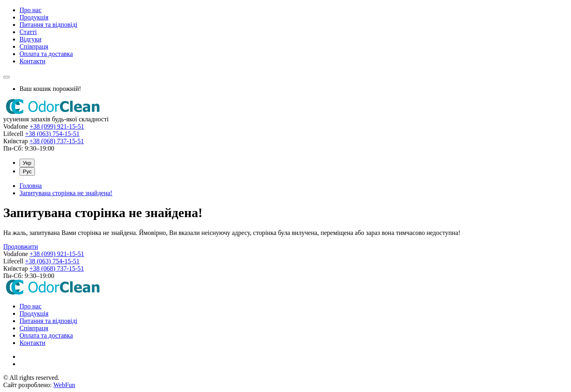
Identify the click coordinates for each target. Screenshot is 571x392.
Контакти (32, 61)
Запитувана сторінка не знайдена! (66, 193)
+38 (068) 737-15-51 (57, 141)
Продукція (34, 17)
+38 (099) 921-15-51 (57, 126)
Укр (27, 163)
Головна (31, 186)
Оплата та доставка (46, 54)
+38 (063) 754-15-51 (52, 134)
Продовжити (21, 247)
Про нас (30, 10)
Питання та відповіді (48, 25)
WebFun (64, 385)
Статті (28, 32)
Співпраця (34, 46)
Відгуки (30, 39)
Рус (27, 171)
